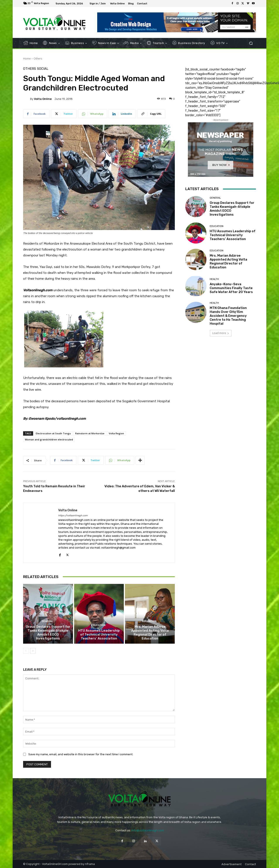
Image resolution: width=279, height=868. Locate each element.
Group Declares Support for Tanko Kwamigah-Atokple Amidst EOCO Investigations (48, 633)
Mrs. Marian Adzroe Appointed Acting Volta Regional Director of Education (150, 633)
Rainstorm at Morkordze (90, 433)
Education (98, 625)
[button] (251, 43)
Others (38, 59)
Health (214, 279)
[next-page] (33, 651)
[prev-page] (26, 651)
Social (43, 69)
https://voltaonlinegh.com (73, 516)
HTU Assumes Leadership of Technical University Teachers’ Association (99, 634)
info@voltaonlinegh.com (148, 830)
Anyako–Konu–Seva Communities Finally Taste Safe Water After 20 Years (231, 288)
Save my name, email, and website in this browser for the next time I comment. (81, 754)
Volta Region (116, 433)
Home (27, 59)
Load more (221, 333)
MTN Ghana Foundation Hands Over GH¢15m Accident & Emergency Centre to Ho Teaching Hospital (228, 316)
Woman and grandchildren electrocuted (49, 439)
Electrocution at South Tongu (53, 433)
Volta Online (43, 99)
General (47, 621)
